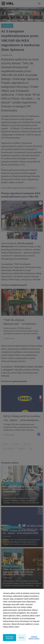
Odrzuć (22, 638)
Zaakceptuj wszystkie (10, 638)
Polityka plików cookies (34, 638)
